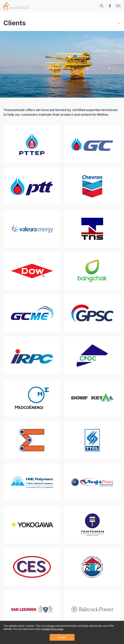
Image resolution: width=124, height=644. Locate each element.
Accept (62, 637)
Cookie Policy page (52, 629)
